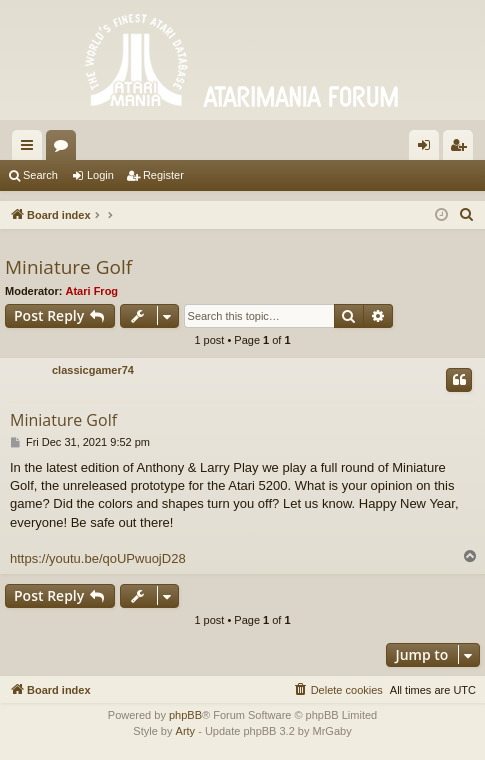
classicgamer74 (93, 370)
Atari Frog (92, 291)
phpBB (185, 715)
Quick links (31, 149)
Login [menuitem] (428, 149)
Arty (186, 731)
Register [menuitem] (462, 149)
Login (100, 175)
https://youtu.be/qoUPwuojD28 (98, 558)
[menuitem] (467, 215)
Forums (65, 149)
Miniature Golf (68, 267)
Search (40, 175)
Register (163, 175)
